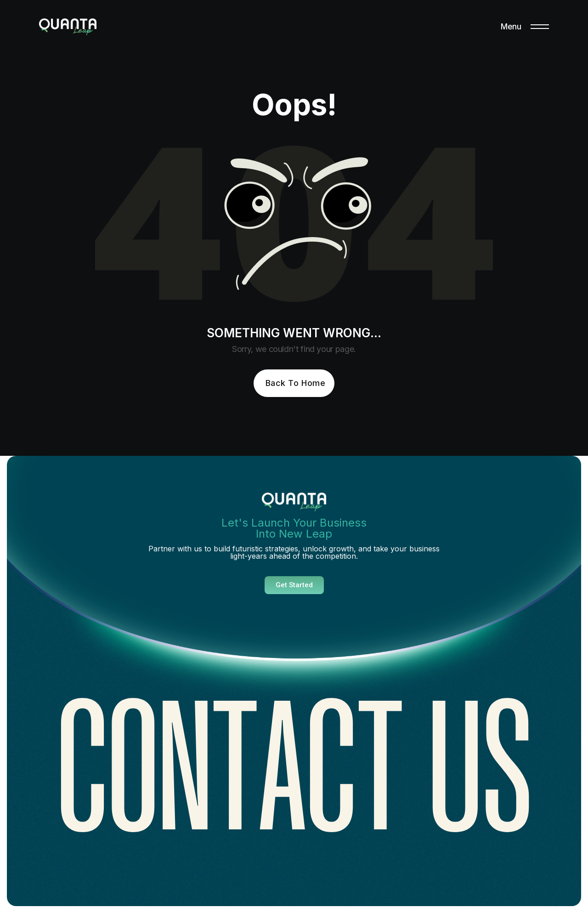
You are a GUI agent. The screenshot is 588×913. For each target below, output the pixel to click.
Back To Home (295, 383)
